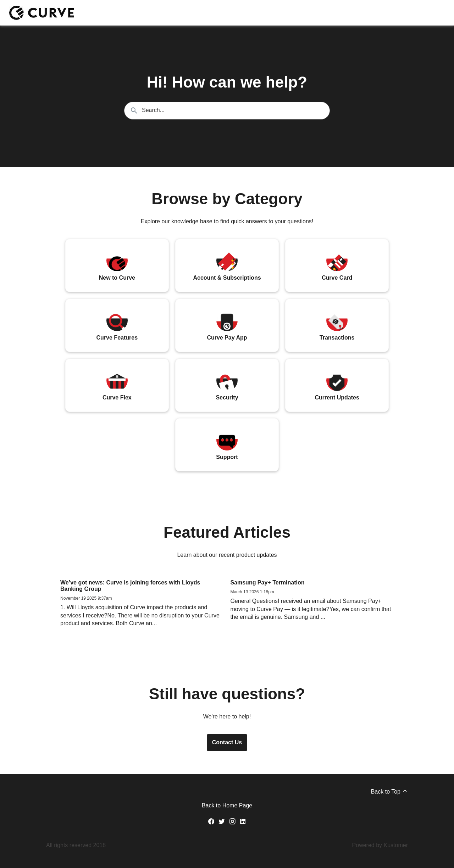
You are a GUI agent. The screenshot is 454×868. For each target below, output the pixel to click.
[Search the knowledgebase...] (227, 111)
